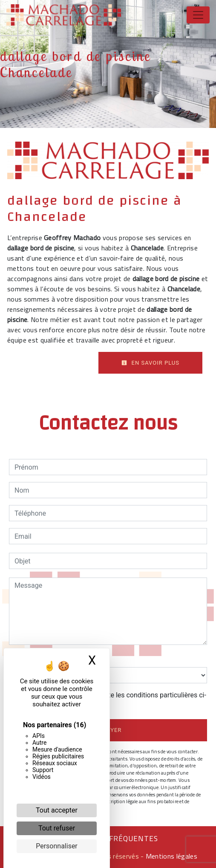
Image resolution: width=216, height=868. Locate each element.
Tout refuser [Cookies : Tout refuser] (57, 828)
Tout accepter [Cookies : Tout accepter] (57, 810)
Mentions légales (171, 856)
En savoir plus (150, 363)
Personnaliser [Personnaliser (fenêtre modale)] (57, 846)
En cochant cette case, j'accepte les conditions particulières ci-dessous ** (112, 700)
